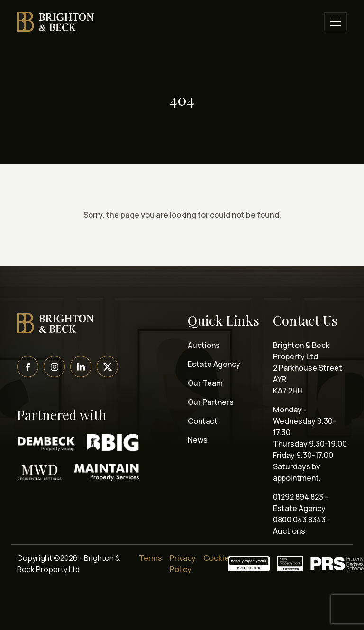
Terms (150, 558)
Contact (203, 421)
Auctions (204, 345)
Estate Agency (214, 364)
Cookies (218, 558)
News (198, 440)
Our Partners (211, 402)
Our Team (205, 383)
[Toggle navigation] (336, 22)
